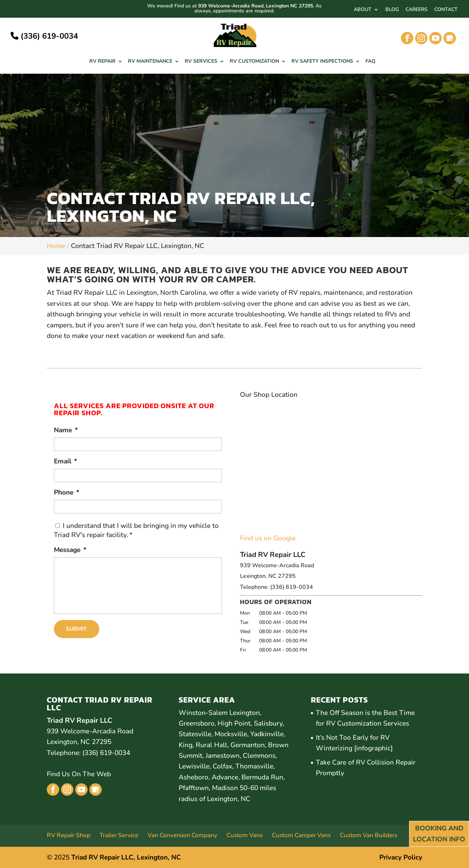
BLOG (392, 10)
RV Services (201, 62)
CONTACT (446, 10)
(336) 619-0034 (44, 36)
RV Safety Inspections (322, 62)
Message (70, 550)
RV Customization (254, 62)
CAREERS (417, 10)
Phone (67, 493)
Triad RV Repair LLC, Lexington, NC (126, 857)
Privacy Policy (401, 857)
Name (66, 430)
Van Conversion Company (182, 835)
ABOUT (363, 10)
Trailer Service (119, 835)
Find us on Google (268, 538)
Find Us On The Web (79, 774)
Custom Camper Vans (301, 835)
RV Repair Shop (69, 835)
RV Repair (102, 62)
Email (66, 461)
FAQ (370, 62)
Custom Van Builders (369, 835)
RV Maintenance (150, 62)
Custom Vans (245, 835)
